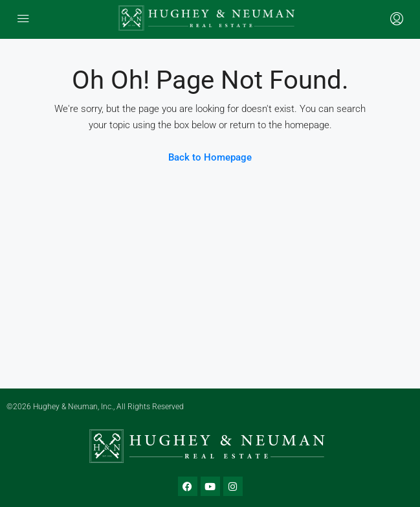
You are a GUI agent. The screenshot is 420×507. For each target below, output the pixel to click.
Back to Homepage (210, 157)
